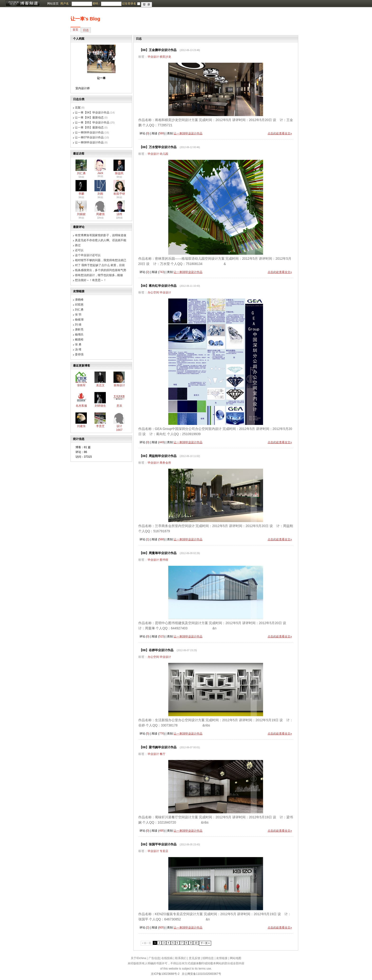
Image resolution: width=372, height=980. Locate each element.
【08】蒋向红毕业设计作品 (158, 286)
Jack (100, 173)
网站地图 (236, 958)
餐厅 (163, 754)
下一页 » (205, 943)
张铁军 (81, 385)
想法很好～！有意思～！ (91, 280)
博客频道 (23, 4)
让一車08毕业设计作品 (89, 142)
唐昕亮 (79, 330)
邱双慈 (79, 305)
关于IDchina (138, 958)
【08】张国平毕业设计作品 (158, 844)
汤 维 (78, 349)
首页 (75, 30)
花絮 (78, 108)
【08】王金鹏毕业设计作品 (158, 50)
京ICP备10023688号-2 (165, 974)
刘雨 (100, 194)
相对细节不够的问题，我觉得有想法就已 (101, 260)
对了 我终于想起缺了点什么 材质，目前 (100, 265)
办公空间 (153, 292)
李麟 (81, 194)
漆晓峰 (79, 300)
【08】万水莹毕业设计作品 (158, 147)
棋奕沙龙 (165, 57)
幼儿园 (164, 154)
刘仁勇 (81, 173)
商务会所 (165, 463)
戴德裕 (79, 339)
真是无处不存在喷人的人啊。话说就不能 (101, 240)
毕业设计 (153, 57)
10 (196, 943)
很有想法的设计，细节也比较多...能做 (99, 275)
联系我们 (181, 958)
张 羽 (78, 315)
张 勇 (78, 344)
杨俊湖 (79, 320)
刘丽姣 (81, 214)
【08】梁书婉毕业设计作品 (158, 747)
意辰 (119, 406)
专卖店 (164, 851)
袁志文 (100, 385)
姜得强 (79, 354)
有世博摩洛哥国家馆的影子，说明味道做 (101, 235)
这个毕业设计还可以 (88, 255)
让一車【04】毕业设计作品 (92, 113)
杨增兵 (79, 335)
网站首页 (53, 4)
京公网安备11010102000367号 (201, 974)
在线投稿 (167, 958)
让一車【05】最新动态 (89, 127)
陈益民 (119, 173)
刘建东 (81, 426)
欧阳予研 (119, 194)
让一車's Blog (85, 19)
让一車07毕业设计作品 (89, 137)
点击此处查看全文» (280, 133)
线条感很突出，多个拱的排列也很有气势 (101, 270)
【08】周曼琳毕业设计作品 (158, 553)
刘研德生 (100, 406)
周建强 (100, 214)
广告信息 (154, 958)
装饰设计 (119, 385)
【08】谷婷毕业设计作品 (156, 650)
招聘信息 (208, 958)
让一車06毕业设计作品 (89, 132)
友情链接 (222, 958)
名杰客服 (81, 406)
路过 (78, 245)
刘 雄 (78, 325)
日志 (86, 30)
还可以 (79, 250)
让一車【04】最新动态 (89, 118)
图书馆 (164, 560)
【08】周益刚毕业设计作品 (158, 456)
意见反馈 (195, 958)
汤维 (119, 214)
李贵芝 (100, 426)
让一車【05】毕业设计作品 (92, 122)
